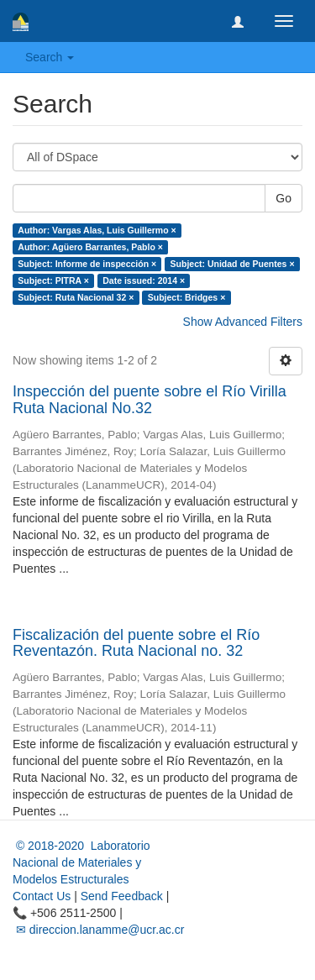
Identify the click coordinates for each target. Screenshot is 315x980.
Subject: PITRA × (53, 280)
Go (283, 198)
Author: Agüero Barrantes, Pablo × (90, 247)
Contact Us (42, 896)
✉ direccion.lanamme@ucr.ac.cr (98, 930)
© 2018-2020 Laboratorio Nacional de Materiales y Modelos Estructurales (81, 862)
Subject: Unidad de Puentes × (233, 264)
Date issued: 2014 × (144, 280)
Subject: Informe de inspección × (87, 264)
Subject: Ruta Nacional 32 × (76, 297)
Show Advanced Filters (243, 322)
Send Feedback (122, 896)
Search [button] (50, 57)
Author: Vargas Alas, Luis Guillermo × (97, 230)
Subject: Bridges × (186, 297)
